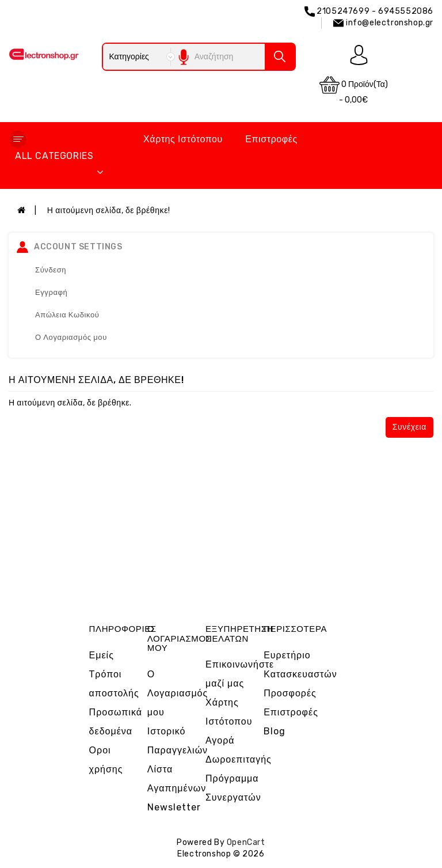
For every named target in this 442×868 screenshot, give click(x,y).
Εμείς (102, 655)
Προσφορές (290, 693)
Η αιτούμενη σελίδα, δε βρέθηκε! (109, 211)
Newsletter (174, 807)
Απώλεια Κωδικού (67, 315)
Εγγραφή (51, 292)
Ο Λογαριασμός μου (71, 337)
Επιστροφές (271, 139)
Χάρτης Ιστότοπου (183, 139)
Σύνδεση (51, 270)
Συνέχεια (409, 427)
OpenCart (246, 842)
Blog (275, 731)
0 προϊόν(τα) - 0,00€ (354, 90)
